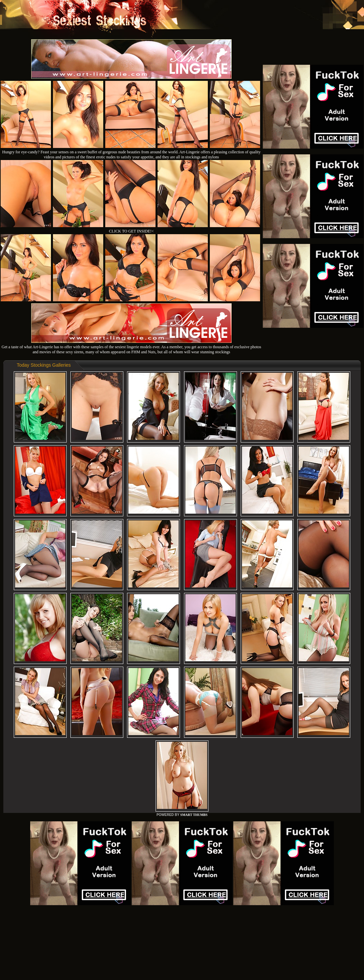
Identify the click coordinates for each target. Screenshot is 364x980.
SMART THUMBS (194, 815)
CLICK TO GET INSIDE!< (131, 231)
